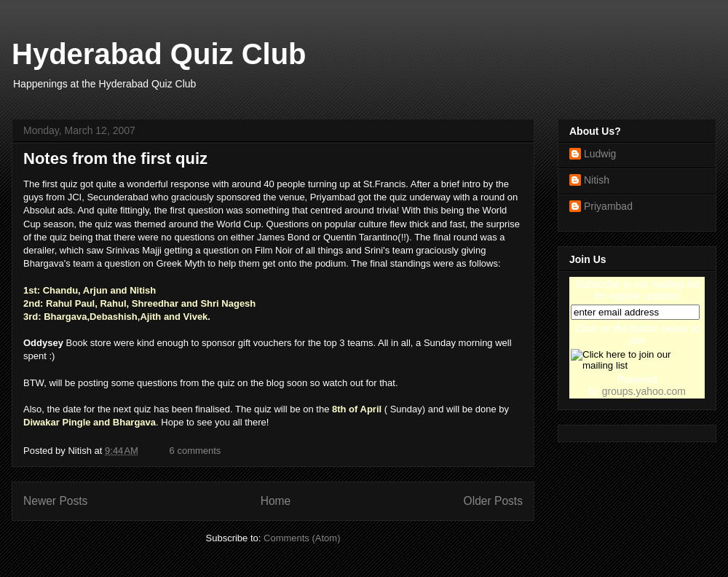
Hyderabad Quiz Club (159, 54)
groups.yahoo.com (644, 391)
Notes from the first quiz (115, 158)
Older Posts (493, 501)
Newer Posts (55, 501)
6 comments (195, 451)
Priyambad (608, 206)
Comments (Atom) (302, 538)
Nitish (597, 180)
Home (276, 501)
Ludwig (600, 154)
